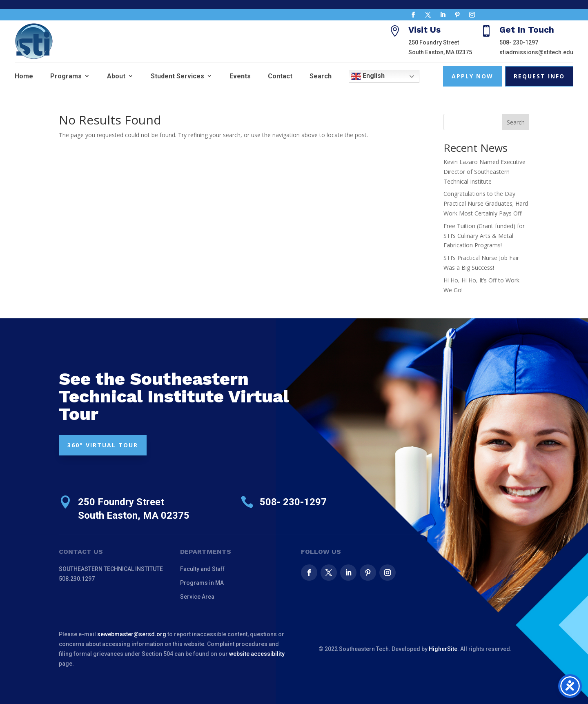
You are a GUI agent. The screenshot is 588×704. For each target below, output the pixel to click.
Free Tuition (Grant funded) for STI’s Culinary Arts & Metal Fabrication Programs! (484, 236)
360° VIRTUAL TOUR (103, 445)
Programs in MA (202, 583)
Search (321, 76)
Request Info (539, 76)
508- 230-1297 (519, 42)
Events (240, 76)
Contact (280, 76)
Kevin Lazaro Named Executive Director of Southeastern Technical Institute (484, 172)
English (368, 76)
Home (24, 76)
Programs (66, 76)
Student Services (177, 76)
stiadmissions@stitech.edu (536, 52)
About (116, 76)
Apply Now (472, 76)
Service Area (197, 597)
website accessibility (257, 654)
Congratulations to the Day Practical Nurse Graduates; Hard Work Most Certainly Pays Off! (486, 203)
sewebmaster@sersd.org (132, 634)
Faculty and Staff (202, 569)
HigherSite (443, 649)
